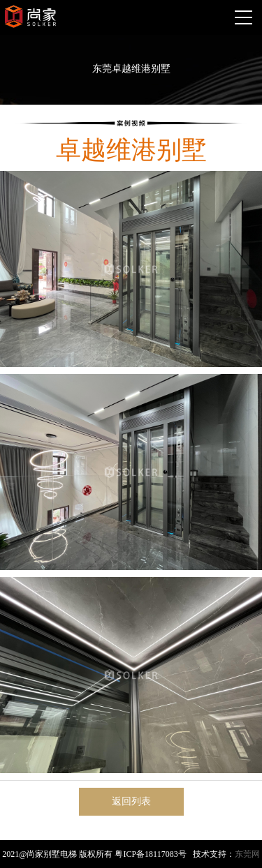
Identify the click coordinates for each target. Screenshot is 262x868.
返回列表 (131, 801)
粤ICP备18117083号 (150, 854)
